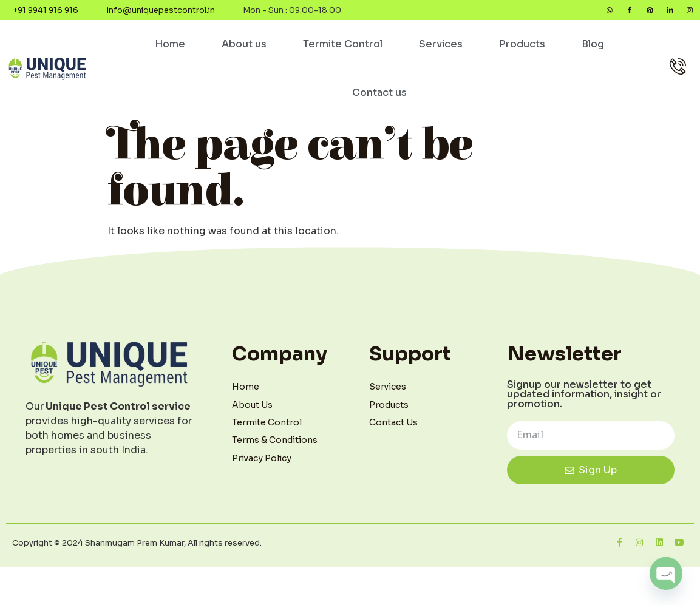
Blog (593, 48)
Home (170, 48)
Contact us (379, 96)
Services (441, 48)
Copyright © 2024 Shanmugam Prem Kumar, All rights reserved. (137, 546)
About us (244, 48)
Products (522, 48)
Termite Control (343, 48)
